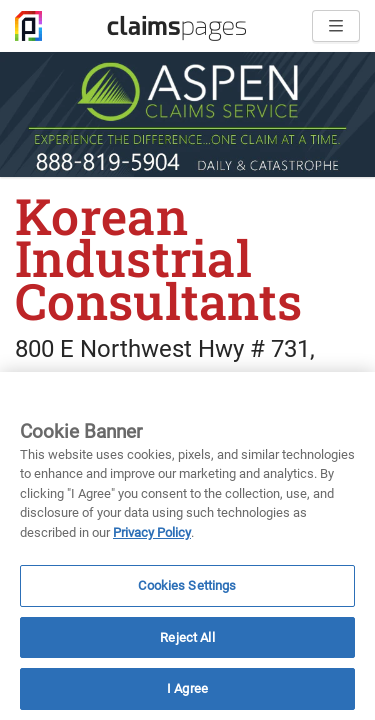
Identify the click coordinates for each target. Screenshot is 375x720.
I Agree (187, 688)
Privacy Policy (152, 532)
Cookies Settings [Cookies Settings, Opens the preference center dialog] (187, 585)
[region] (187, 546)
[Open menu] (336, 26)
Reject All (187, 637)
